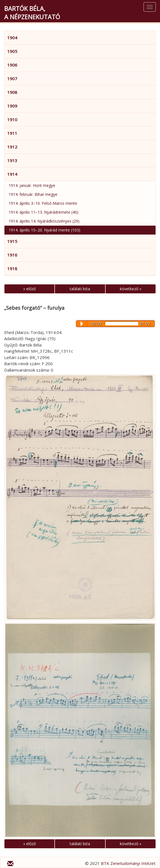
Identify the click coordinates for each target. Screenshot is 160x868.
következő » (131, 289)
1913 (12, 160)
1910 (12, 120)
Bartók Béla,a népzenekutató (32, 13)
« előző (29, 289)
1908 (12, 92)
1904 (12, 38)
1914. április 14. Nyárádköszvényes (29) (44, 221)
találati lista (80, 289)
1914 (12, 174)
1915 (12, 241)
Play (82, 324)
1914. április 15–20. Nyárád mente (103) (44, 230)
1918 (12, 269)
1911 (12, 133)
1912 (12, 147)
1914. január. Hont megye (32, 185)
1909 (12, 106)
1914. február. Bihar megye (33, 194)
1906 (12, 65)
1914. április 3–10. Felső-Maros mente (43, 203)
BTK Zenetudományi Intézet (128, 863)
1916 (12, 255)
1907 (12, 79)
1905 (12, 51)
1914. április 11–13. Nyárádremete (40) (43, 212)
